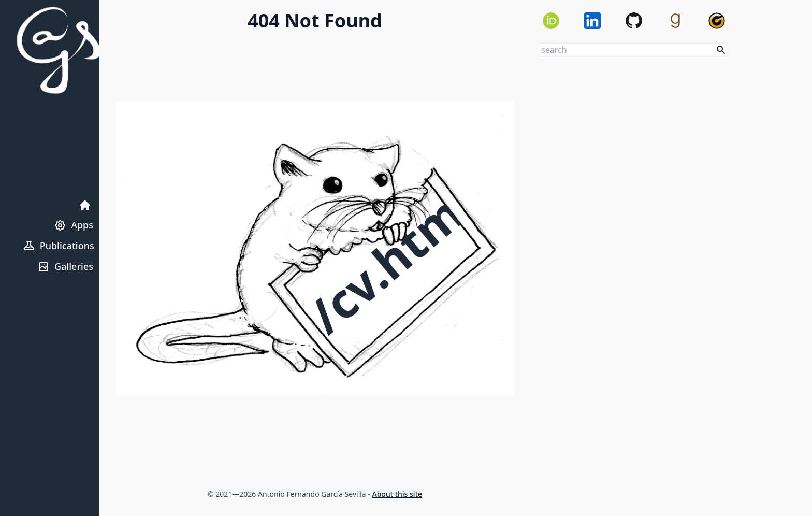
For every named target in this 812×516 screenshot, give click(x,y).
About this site (397, 494)
